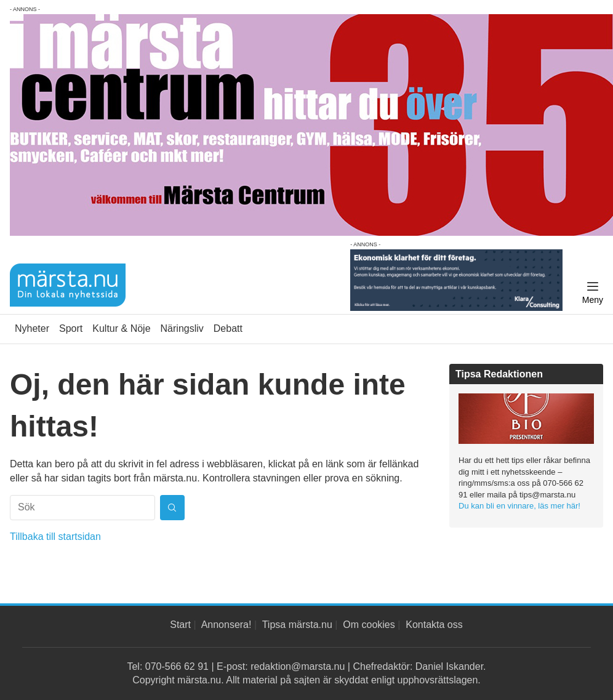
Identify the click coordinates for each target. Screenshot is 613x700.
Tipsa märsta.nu (297, 625)
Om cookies (369, 625)
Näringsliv (182, 328)
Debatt (228, 328)
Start (180, 625)
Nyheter (32, 328)
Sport (71, 328)
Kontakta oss (434, 625)
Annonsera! (226, 625)
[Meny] (593, 293)
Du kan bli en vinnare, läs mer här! (519, 506)
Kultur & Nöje (121, 328)
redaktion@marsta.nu (298, 666)
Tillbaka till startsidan (55, 537)
